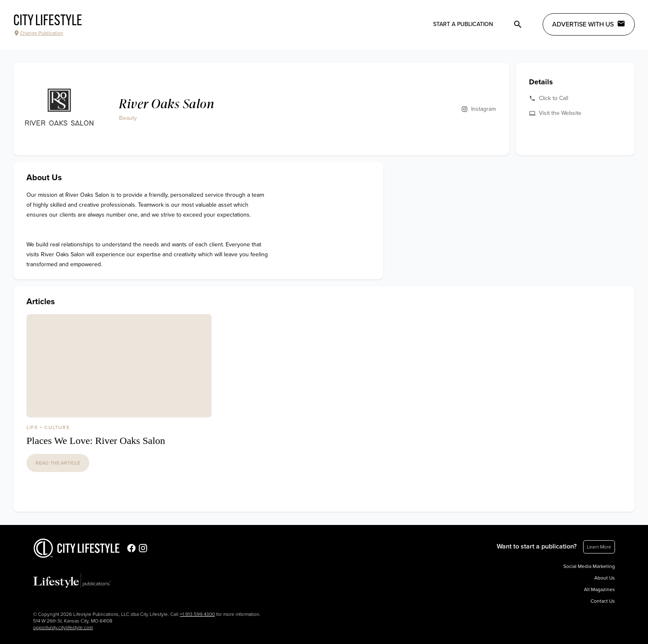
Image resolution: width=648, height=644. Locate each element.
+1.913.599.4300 (197, 614)
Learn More (599, 547)
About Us (605, 578)
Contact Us (603, 601)
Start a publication (463, 24)
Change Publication (38, 33)
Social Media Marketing (589, 566)
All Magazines (599, 589)
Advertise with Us (589, 24)
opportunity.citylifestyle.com (63, 627)
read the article (58, 463)
